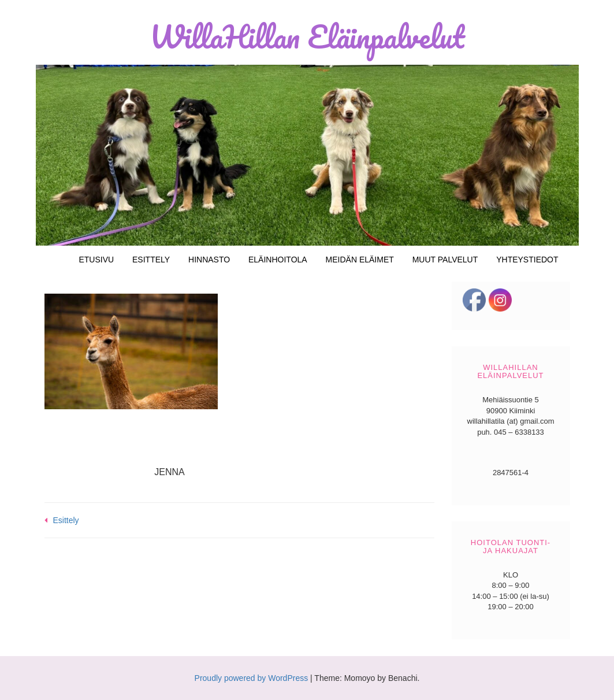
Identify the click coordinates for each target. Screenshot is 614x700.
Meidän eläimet (360, 260)
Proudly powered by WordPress (252, 678)
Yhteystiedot (527, 260)
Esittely (151, 260)
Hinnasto (209, 260)
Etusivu (96, 260)
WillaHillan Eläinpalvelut (307, 36)
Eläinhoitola (278, 260)
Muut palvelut (445, 260)
